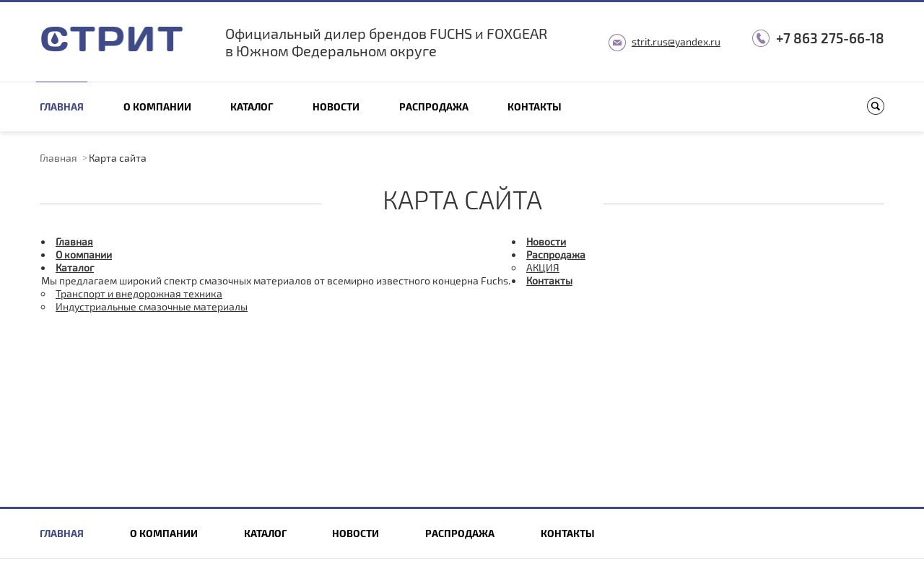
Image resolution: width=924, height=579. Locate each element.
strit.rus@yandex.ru (676, 42)
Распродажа (434, 106)
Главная (62, 106)
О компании (157, 106)
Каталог (252, 106)
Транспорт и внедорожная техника (139, 293)
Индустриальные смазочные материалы (152, 306)
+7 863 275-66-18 (830, 38)
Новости (336, 106)
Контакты (535, 106)
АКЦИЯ (543, 267)
